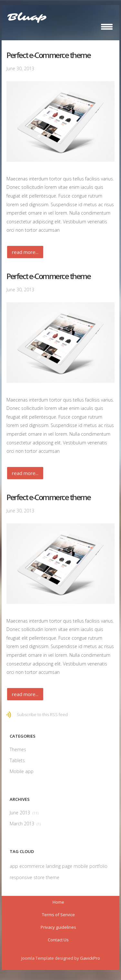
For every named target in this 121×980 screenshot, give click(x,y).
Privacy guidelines (58, 927)
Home (58, 902)
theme (53, 877)
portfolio (98, 866)
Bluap (27, 17)
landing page (60, 866)
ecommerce (33, 866)
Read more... (25, 252)
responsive (22, 877)
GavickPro (90, 958)
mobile (81, 866)
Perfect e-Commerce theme (48, 55)
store (40, 877)
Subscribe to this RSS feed (42, 714)
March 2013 (25, 824)
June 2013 (24, 813)
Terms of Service (58, 915)
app (15, 866)
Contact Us (58, 940)
